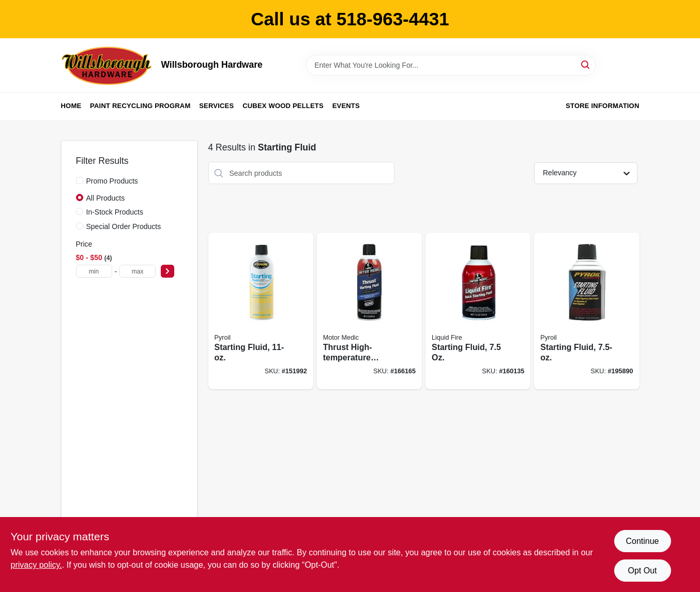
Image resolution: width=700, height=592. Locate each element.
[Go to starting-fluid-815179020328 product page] (261, 311)
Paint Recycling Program (140, 106)
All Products (106, 198)
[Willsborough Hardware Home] (108, 65)
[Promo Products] (80, 180)
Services (216, 106)
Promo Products (112, 181)
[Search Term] (451, 65)
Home (71, 106)
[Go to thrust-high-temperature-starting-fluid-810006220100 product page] (369, 311)
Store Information (602, 106)
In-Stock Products (115, 212)
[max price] (138, 271)
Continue (642, 541)
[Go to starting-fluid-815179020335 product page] (587, 311)
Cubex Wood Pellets (283, 106)
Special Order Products (124, 226)
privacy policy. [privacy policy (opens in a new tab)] (36, 565)
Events (346, 106)
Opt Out (642, 571)
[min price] (94, 271)
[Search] (586, 64)
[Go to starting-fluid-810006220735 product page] (478, 311)
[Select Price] (168, 271)
